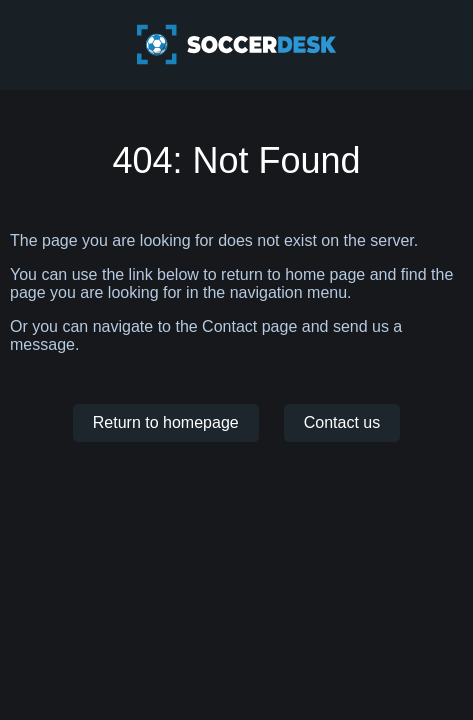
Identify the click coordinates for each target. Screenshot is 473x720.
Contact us (342, 422)
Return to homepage (166, 422)
